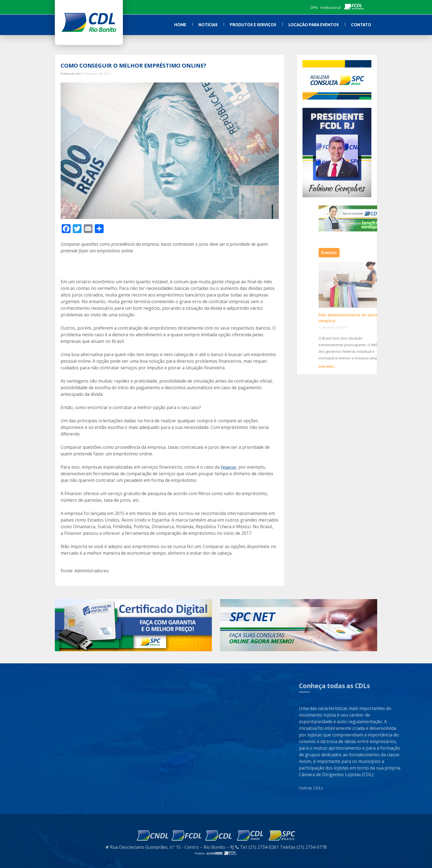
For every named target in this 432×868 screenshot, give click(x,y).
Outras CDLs (348, 788)
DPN (314, 7)
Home (180, 25)
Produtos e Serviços (253, 25)
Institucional (330, 7)
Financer (229, 467)
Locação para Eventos (314, 25)
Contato (361, 25)
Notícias (208, 25)
